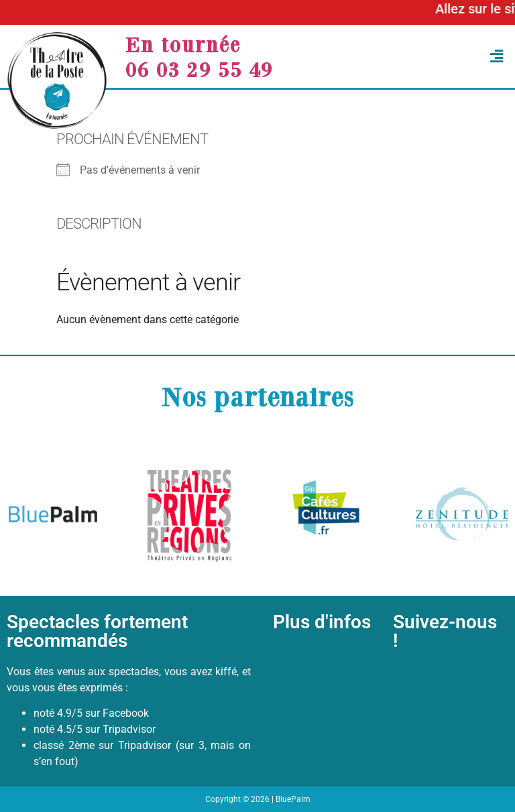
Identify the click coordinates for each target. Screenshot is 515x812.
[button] (412, 57)
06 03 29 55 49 (199, 69)
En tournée (183, 44)
